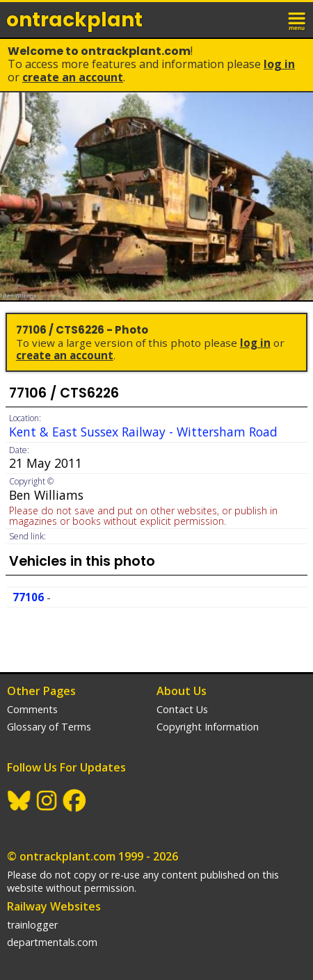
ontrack (74, 20)
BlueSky (19, 801)
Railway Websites (54, 906)
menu (298, 19)
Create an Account (73, 77)
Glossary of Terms (49, 727)
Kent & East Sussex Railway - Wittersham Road (143, 432)
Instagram (47, 801)
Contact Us (182, 709)
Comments (32, 709)
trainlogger (32, 925)
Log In (279, 64)
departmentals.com (52, 942)
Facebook (75, 801)
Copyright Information (208, 727)
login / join (267, 19)
